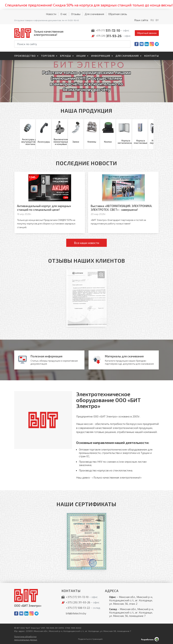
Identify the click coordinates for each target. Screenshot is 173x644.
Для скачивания (94, 14)
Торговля (48, 56)
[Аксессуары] (44, 134)
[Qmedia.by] (150, 639)
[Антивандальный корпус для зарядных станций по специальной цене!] (50, 202)
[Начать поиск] (128, 44)
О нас (64, 14)
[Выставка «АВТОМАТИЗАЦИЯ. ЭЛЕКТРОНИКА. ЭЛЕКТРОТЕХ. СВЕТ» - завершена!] (123, 202)
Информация (101, 56)
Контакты (151, 56)
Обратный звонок (147, 33)
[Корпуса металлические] (124, 134)
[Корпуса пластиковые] (140, 134)
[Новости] (49, 360)
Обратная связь (118, 14)
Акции (81, 56)
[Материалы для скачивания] (124, 360)
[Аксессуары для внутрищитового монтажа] (28, 134)
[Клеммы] (92, 134)
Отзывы (76, 14)
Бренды (65, 56)
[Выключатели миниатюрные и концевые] (60, 134)
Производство (25, 56)
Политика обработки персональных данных (26, 638)
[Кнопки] (108, 134)
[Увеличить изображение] (86, 298)
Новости (51, 14)
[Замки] (76, 134)
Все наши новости (87, 243)
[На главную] (40, 33)
